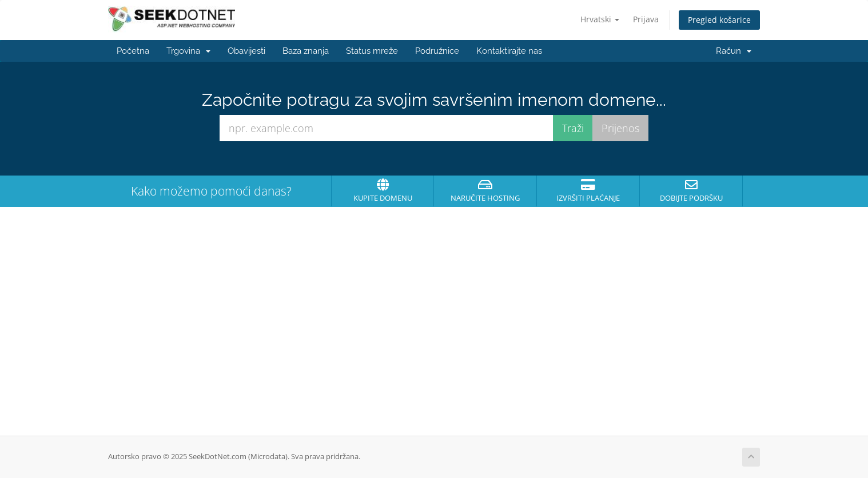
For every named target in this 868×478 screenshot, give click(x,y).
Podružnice (437, 51)
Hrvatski (600, 19)
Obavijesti (246, 51)
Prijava (646, 19)
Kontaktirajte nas (509, 51)
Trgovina (188, 51)
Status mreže (372, 51)
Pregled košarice (719, 20)
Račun (734, 51)
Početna (133, 51)
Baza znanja (306, 51)
